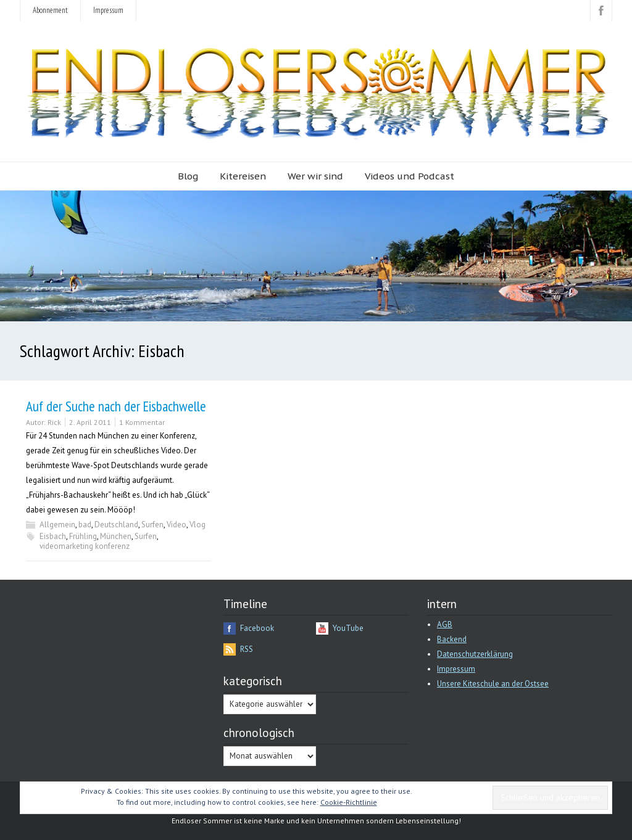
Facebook (257, 628)
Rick (54, 422)
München (116, 536)
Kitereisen (243, 176)
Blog (188, 176)
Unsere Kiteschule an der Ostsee (493, 684)
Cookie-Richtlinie (349, 802)
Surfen (152, 525)
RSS (247, 649)
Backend (452, 639)
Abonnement (50, 10)
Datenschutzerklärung (475, 654)
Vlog (197, 525)
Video (177, 525)
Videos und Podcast (410, 176)
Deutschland (116, 525)
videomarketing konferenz (85, 546)
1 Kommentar (142, 422)
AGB (445, 624)
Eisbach (53, 536)
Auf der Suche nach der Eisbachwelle (116, 406)
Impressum (108, 10)
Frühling (83, 536)
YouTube (348, 628)
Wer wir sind (315, 176)
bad (85, 525)
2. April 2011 (90, 422)
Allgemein (57, 525)
